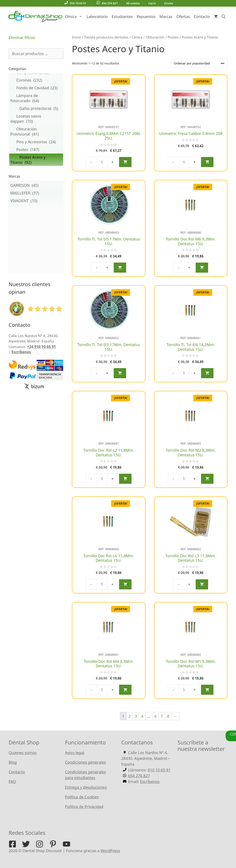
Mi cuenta (133, 3)
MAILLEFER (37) (36, 193)
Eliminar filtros (22, 37)
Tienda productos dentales (106, 37)
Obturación (155, 37)
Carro (152, 3)
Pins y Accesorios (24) (36, 142)
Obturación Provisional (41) (36, 131)
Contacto (202, 16)
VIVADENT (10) (36, 201)
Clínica (75, 16)
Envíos (169, 3)
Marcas (166, 16)
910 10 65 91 (75, 3)
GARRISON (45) (36, 185)
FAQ (12, 781)
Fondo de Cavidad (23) (36, 88)
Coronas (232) (36, 80)
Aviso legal (75, 753)
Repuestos (146, 16)
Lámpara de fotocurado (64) (36, 98)
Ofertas (183, 16)
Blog (13, 762)
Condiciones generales (85, 762)
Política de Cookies (82, 797)
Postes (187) (36, 149)
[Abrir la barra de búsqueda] (224, 16)
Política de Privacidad (84, 807)
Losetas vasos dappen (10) (36, 119)
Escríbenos (21, 352)
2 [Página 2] (130, 716)
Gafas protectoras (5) (36, 108)
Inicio (76, 37)
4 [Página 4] (142, 716)
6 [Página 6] (156, 716)
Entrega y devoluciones (86, 787)
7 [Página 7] (162, 716)
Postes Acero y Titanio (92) (36, 160)
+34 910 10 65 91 (41, 347)
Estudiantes (122, 16)
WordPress (110, 851)
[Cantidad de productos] (102, 162)
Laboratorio (97, 16)
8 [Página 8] (168, 716)
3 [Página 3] (136, 716)
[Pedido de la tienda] (199, 63)
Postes (173, 37)
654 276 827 (107, 3)
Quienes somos (23, 753)
